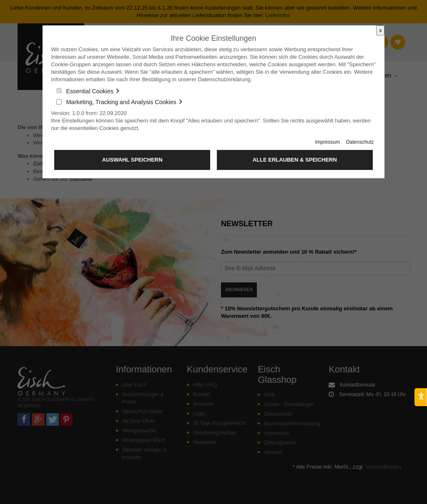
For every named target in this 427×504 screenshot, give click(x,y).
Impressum (328, 142)
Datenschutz (360, 142)
